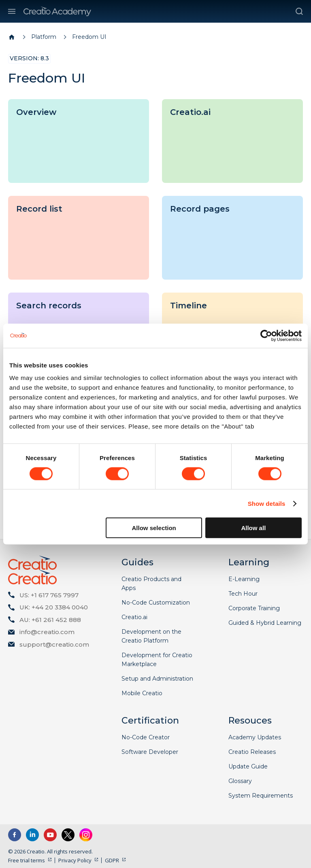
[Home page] (12, 37)
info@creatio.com (47, 632)
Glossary (240, 781)
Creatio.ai (134, 617)
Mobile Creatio (142, 693)
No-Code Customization (156, 603)
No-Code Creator (146, 737)
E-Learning (244, 579)
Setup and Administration (157, 679)
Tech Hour (243, 594)
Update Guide (248, 766)
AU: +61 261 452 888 (50, 620)
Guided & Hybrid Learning (265, 623)
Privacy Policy (75, 860)
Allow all (253, 528)
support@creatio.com (54, 644)
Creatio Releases (252, 752)
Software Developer (150, 752)
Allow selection (154, 528)
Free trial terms (27, 860)
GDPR (112, 860)
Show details (267, 503)
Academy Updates (255, 737)
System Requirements (261, 796)
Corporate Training (254, 608)
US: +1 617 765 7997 (49, 595)
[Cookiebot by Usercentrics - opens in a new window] (266, 335)
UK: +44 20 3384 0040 (54, 607)
